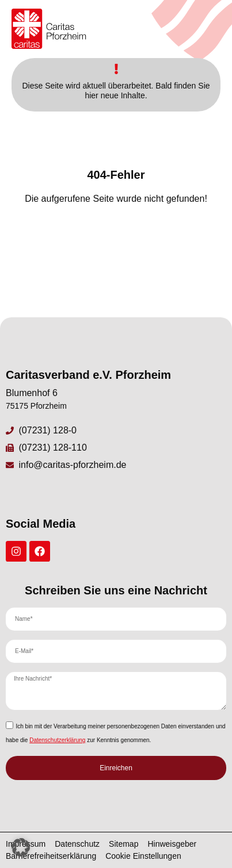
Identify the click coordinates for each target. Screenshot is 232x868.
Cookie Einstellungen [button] (143, 856)
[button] (21, 847)
